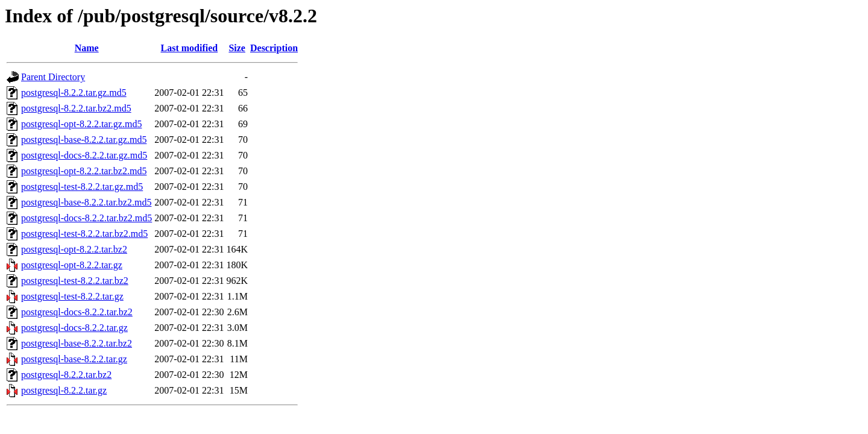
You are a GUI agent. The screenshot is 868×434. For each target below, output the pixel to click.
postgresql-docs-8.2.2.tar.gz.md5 (84, 155)
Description (274, 48)
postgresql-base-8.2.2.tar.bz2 (77, 343)
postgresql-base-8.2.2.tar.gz (74, 359)
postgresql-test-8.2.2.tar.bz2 (75, 281)
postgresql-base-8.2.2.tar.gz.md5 (84, 140)
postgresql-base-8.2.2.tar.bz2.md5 (86, 202)
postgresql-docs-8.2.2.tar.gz (74, 328)
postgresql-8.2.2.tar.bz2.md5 (76, 108)
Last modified (190, 48)
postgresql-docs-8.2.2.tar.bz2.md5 (86, 218)
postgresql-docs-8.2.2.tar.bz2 (77, 312)
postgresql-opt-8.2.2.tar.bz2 (74, 249)
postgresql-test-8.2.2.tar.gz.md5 (82, 187)
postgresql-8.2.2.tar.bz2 (66, 375)
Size (237, 48)
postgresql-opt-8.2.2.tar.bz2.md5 (84, 171)
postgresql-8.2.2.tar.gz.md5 (74, 93)
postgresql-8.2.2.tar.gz (64, 390)
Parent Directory (53, 77)
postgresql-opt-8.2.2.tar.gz (72, 265)
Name (87, 48)
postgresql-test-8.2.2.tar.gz (72, 296)
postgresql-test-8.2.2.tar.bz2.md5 (84, 234)
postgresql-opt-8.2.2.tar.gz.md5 (81, 124)
